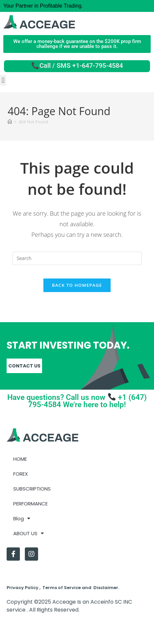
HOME (20, 459)
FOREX (21, 474)
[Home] (10, 122)
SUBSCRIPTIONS (32, 489)
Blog (22, 518)
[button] (3, 80)
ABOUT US (28, 533)
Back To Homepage (77, 285)
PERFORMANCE (30, 504)
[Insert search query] (77, 258)
